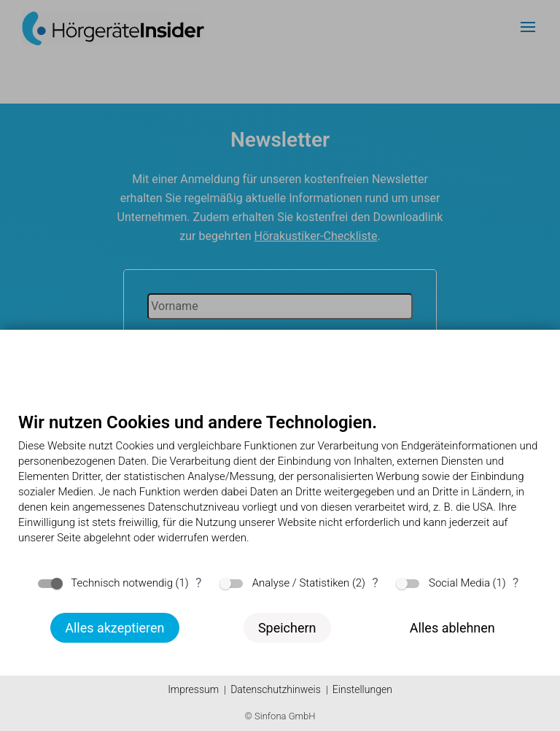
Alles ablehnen (452, 628)
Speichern (287, 628)
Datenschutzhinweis (276, 689)
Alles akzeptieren (114, 628)
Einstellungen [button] (362, 689)
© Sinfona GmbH (280, 716)
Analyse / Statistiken (301, 583)
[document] (280, 489)
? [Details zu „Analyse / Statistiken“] (375, 583)
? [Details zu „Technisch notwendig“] (199, 583)
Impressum (193, 689)
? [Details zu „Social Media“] (516, 583)
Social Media (459, 583)
